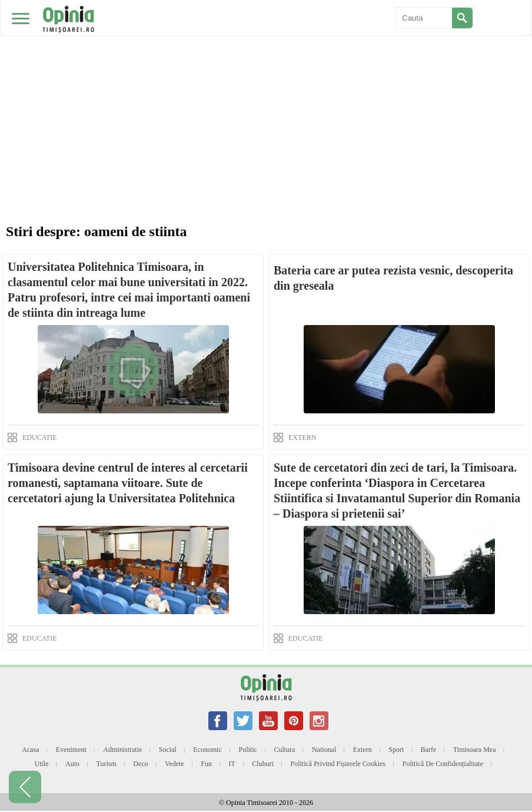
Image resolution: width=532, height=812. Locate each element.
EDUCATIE (40, 438)
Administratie (122, 750)
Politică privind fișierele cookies (338, 764)
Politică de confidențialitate (443, 764)
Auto (72, 764)
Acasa (30, 750)
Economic (207, 750)
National (324, 750)
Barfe (429, 750)
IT (232, 764)
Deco (140, 764)
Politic (248, 750)
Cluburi (263, 764)
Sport (396, 750)
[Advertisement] (266, 88)
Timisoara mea (475, 750)
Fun (206, 764)
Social (168, 750)
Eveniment (71, 750)
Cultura (284, 750)
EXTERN (302, 438)
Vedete (174, 764)
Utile (41, 764)
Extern (363, 750)
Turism (107, 764)
